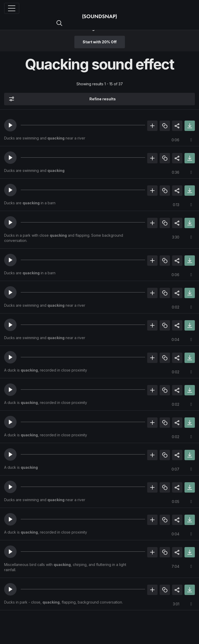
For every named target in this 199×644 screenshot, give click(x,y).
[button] (10, 125)
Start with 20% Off (100, 42)
